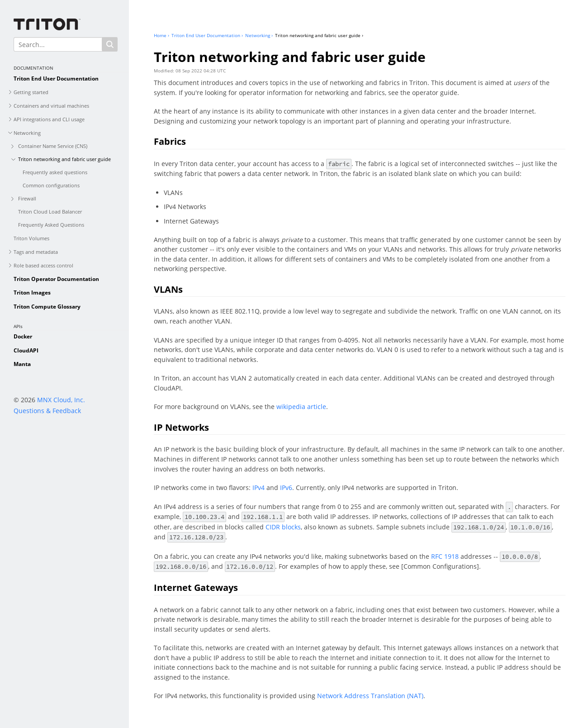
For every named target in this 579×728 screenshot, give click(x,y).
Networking (27, 133)
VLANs (168, 289)
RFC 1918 (445, 556)
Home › (161, 35)
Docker (23, 336)
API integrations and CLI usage (49, 119)
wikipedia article (301, 407)
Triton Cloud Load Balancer (50, 212)
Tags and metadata (36, 252)
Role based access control (43, 265)
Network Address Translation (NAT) (370, 696)
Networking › (259, 35)
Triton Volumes (31, 238)
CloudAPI (26, 350)
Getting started (31, 92)
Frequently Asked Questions (51, 225)
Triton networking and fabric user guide (64, 159)
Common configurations (51, 185)
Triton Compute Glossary (47, 307)
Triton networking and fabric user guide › (319, 35)
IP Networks (181, 427)
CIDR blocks (283, 527)
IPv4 (259, 488)
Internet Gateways (196, 588)
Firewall (27, 198)
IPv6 (286, 488)
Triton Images (32, 293)
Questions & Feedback (47, 411)
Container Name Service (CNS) (53, 146)
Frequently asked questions (55, 172)
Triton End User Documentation (56, 79)
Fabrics (170, 141)
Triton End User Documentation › (207, 35)
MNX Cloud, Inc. (61, 400)
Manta (22, 364)
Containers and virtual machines (51, 106)
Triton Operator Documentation (56, 279)
